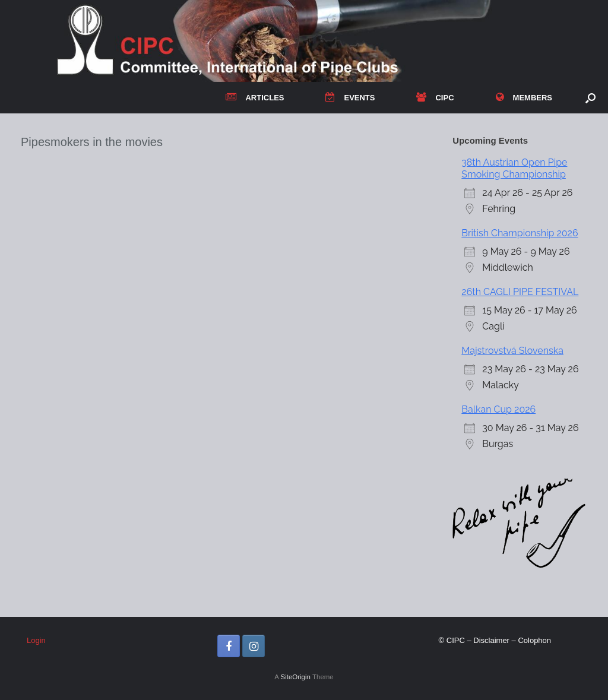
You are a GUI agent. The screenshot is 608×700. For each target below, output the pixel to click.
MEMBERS (524, 98)
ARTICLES (255, 98)
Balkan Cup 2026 (498, 409)
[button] (590, 98)
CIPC (435, 98)
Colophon (534, 640)
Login (36, 640)
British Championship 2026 (520, 233)
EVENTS (350, 98)
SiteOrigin (295, 677)
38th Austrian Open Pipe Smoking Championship (514, 168)
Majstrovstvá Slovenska (512, 351)
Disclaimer (491, 640)
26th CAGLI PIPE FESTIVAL (520, 292)
